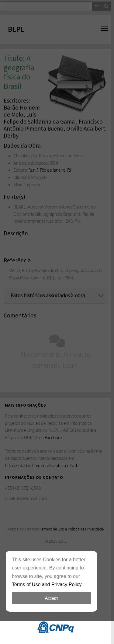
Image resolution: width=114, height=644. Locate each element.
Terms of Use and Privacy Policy (47, 584)
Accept (51, 598)
